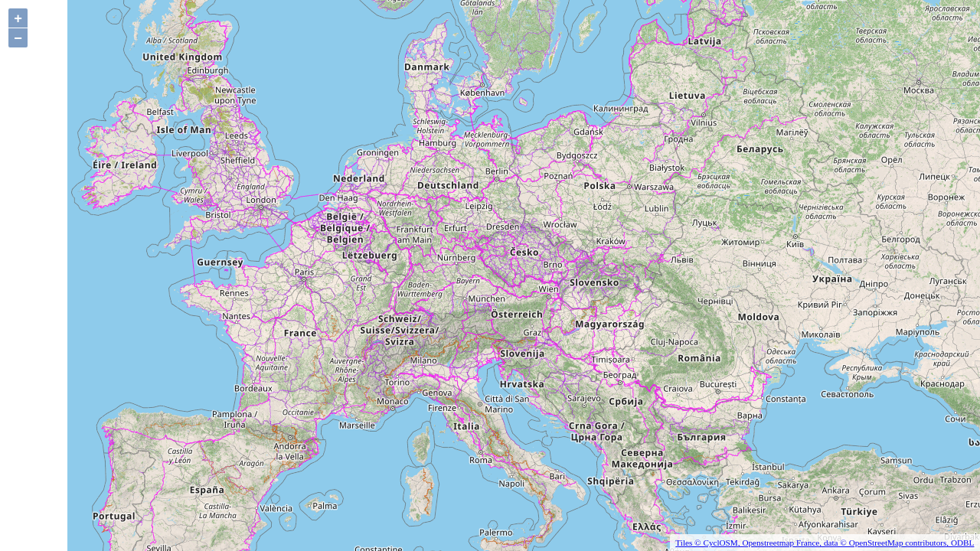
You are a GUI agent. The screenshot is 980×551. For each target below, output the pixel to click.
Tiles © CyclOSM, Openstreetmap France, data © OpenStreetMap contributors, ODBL (825, 543)
